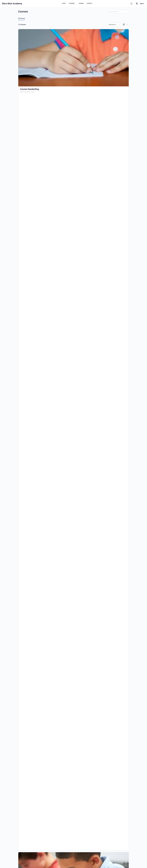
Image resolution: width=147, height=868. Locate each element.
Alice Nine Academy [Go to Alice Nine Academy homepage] (12, 4)
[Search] (131, 4)
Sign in (142, 4)
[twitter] (128, 864)
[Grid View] (124, 25)
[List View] (127, 25)
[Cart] (137, 4)
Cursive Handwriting (30, 89)
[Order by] (114, 25)
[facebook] (124, 864)
